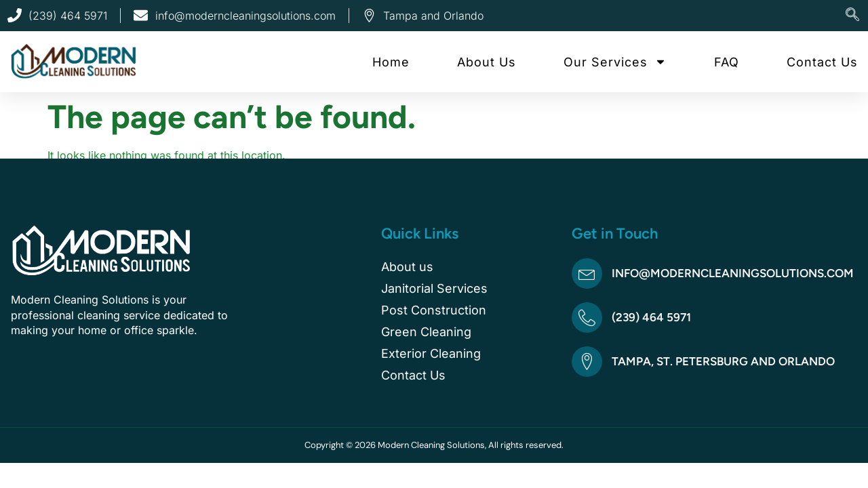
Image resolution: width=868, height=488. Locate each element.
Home (391, 62)
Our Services (615, 62)
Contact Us (822, 62)
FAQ (727, 62)
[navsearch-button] (852, 16)
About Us (487, 62)
